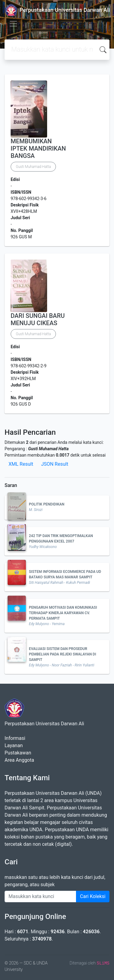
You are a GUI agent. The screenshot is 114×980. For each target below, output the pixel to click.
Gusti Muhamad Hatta (33, 167)
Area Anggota (19, 760)
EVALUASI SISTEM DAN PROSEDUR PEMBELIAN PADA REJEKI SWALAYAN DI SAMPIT (62, 654)
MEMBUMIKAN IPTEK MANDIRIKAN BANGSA (38, 148)
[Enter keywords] (40, 897)
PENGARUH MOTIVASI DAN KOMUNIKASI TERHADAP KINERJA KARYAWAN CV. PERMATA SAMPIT (63, 613)
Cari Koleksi (93, 896)
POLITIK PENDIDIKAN (47, 504)
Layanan (14, 745)
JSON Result (55, 464)
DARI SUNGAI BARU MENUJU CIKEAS (38, 319)
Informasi (15, 738)
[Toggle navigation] (13, 24)
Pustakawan (18, 753)
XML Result (21, 464)
